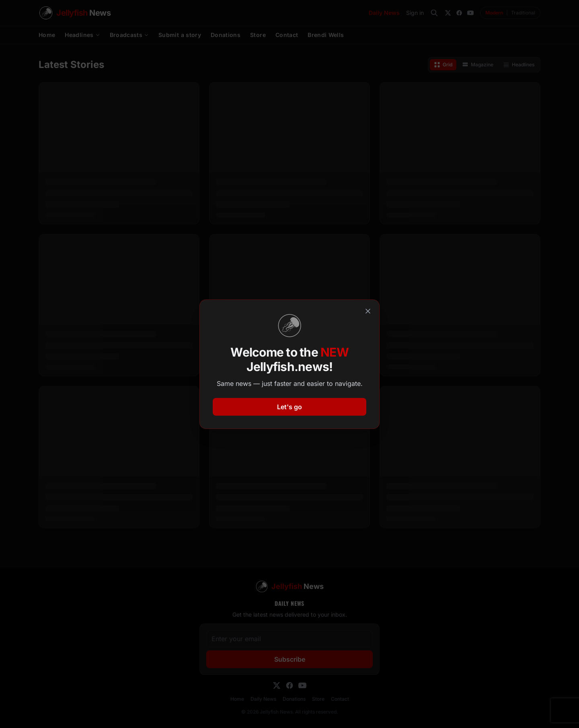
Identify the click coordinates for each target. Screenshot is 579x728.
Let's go (289, 407)
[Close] (368, 311)
